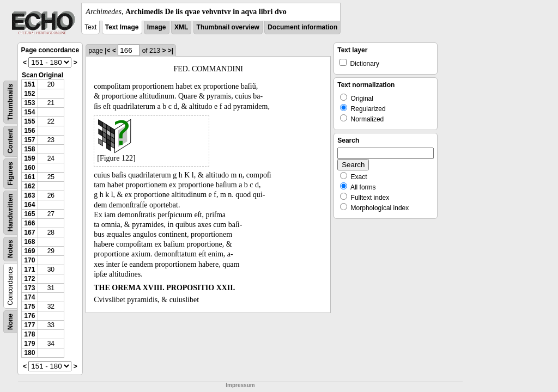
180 (29, 353)
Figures (10, 173)
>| (171, 51)
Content (10, 141)
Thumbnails (10, 102)
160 (29, 168)
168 (29, 242)
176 (29, 316)
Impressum (240, 385)
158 (29, 149)
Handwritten (10, 213)
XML (181, 27)
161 (29, 177)
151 (29, 84)
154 (29, 112)
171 (29, 269)
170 (29, 260)
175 (29, 307)
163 (29, 195)
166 (29, 223)
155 (29, 121)
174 (29, 297)
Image (157, 27)
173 (29, 288)
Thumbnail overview (228, 27)
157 (29, 140)
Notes (10, 249)
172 (29, 279)
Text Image (122, 27)
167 (29, 232)
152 (29, 94)
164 (29, 205)
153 (29, 103)
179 (29, 344)
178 (29, 334)
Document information (302, 27)
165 (29, 214)
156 (29, 131)
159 (29, 158)
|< (107, 51)
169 (29, 251)
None (10, 322)
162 (29, 186)
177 (29, 325)
